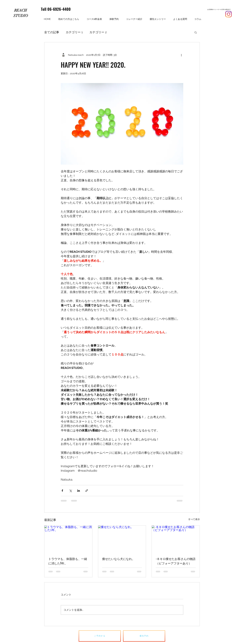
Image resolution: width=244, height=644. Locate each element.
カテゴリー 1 (74, 32)
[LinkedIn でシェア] (79, 491)
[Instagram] (229, 14)
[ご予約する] (100, 636)
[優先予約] (144, 636)
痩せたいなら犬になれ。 (119, 559)
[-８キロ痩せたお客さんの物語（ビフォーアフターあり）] (176, 539)
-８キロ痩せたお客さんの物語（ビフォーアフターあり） (176, 561)
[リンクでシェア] (87, 491)
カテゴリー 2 (98, 32)
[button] (196, 32)
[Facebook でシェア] (62, 491)
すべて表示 (194, 519)
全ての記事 (52, 32)
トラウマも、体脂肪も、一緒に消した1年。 (68, 561)
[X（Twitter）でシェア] (70, 491)
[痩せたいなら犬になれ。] (122, 539)
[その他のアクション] (181, 55)
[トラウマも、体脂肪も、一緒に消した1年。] (68, 539)
